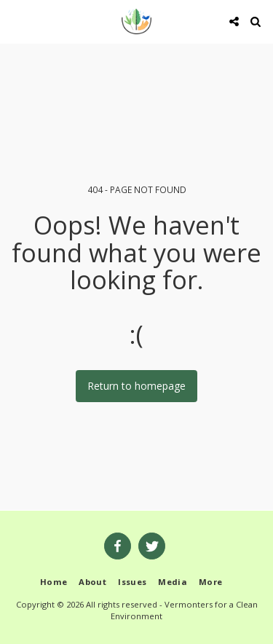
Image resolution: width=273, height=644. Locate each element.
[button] (16, 21)
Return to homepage (136, 386)
